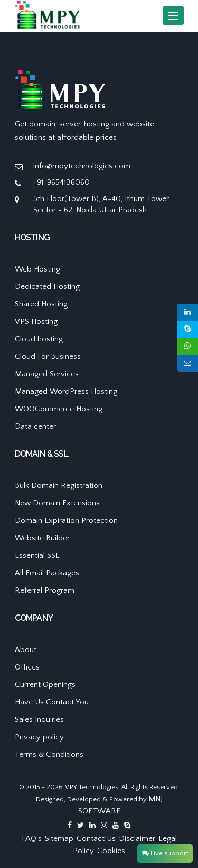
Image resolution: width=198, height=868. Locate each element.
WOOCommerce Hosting (59, 409)
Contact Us (96, 839)
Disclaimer (137, 839)
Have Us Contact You (52, 702)
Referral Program (45, 590)
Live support (165, 853)
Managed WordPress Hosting (66, 391)
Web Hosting (37, 269)
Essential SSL (37, 555)
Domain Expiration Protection (66, 521)
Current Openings (45, 685)
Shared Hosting (41, 304)
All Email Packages (47, 573)
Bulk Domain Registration (59, 486)
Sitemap (59, 839)
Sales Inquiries (39, 720)
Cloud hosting (39, 339)
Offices (27, 667)
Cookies (111, 851)
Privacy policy (39, 737)
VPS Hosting (36, 322)
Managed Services (47, 374)
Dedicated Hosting (47, 287)
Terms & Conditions (49, 754)
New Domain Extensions (57, 503)
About (26, 650)
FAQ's (32, 839)
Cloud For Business (48, 356)
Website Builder (42, 538)
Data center (35, 426)
